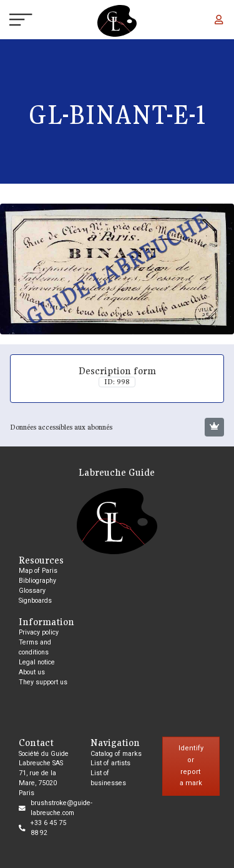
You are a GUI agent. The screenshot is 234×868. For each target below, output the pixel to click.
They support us (43, 682)
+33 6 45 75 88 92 (48, 828)
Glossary (32, 591)
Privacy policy (39, 632)
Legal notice (37, 662)
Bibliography (37, 581)
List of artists (110, 763)
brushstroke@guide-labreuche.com (61, 808)
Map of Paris (38, 571)
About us (32, 672)
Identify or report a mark (191, 766)
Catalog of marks (116, 754)
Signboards (35, 601)
